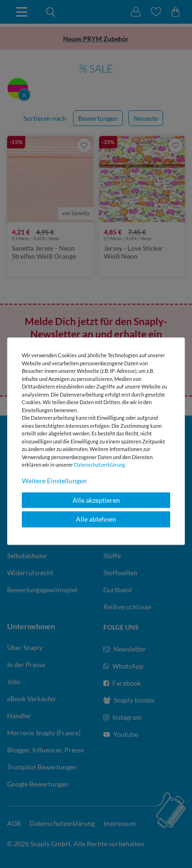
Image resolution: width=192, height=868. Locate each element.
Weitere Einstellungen (54, 481)
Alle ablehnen (96, 519)
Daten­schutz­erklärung (100, 465)
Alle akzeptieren (96, 500)
